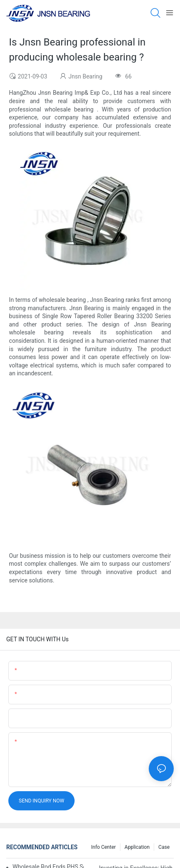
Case (164, 847)
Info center (104, 847)
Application (137, 847)
